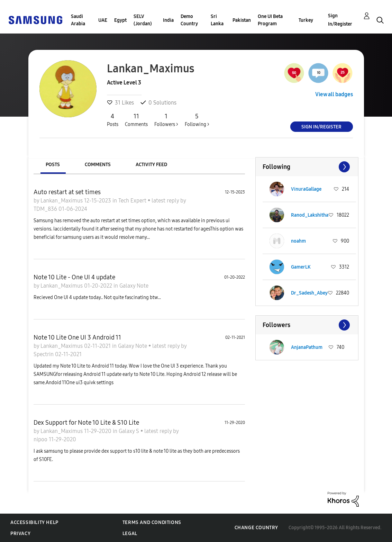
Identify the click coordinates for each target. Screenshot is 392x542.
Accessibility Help (34, 522)
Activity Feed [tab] (151, 165)
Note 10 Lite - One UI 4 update (74, 277)
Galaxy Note (134, 286)
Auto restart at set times (67, 192)
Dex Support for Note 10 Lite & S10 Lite (86, 423)
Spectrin (44, 354)
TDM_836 (46, 209)
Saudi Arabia (78, 20)
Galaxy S (130, 431)
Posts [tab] (53, 165)
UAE (103, 20)
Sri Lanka (217, 20)
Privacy (20, 534)
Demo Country (189, 20)
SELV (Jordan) (143, 20)
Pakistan (242, 20)
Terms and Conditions (152, 522)
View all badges (334, 94)
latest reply (166, 201)
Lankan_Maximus (62, 201)
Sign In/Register (340, 20)
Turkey (306, 20)
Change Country (256, 528)
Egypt (120, 20)
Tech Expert (133, 201)
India (168, 20)
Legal (130, 534)
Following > (197, 120)
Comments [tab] (98, 165)
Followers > (166, 120)
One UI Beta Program (270, 20)
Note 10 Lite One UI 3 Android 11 (77, 337)
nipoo (41, 439)
